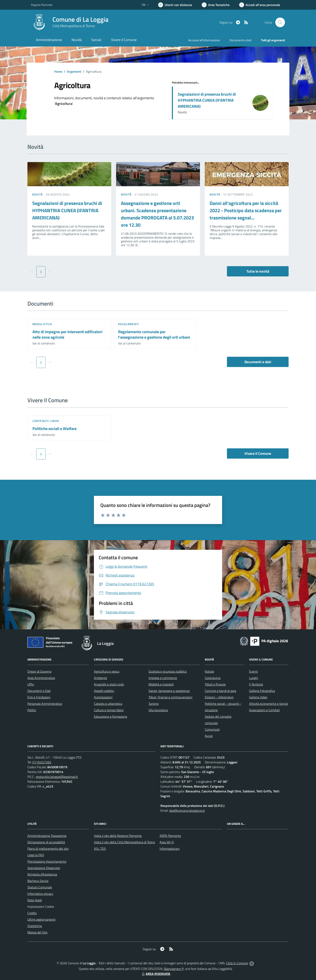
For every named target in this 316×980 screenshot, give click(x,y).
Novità (38, 194)
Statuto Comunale (40, 887)
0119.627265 (42, 762)
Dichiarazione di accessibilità (46, 842)
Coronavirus (213, 678)
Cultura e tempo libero (109, 710)
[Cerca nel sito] (280, 22)
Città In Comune (237, 963)
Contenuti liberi (46, 421)
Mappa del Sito (37, 932)
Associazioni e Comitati (264, 710)
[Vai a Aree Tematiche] (216, 5)
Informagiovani (170, 849)
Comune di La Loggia (80, 19)
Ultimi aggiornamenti (41, 919)
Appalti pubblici (104, 691)
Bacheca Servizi (38, 881)
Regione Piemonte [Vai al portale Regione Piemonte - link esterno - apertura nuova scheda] (42, 5)
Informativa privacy (40, 894)
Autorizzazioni (103, 697)
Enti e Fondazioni (39, 697)
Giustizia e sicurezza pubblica (168, 671)
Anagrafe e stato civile (109, 684)
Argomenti (74, 71)
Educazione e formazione (111, 716)
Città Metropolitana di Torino (74, 26)
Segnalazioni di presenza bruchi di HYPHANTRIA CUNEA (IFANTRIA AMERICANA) (207, 100)
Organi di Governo (39, 671)
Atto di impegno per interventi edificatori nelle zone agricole (67, 334)
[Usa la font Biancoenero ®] (175, 5)
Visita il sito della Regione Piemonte (118, 836)
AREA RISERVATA (156, 974)
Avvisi (209, 736)
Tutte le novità (258, 271)
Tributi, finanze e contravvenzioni (170, 697)
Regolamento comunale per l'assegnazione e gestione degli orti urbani (154, 334)
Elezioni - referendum (219, 697)
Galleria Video (258, 697)
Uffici (31, 684)
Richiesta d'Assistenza (42, 874)
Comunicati (212, 729)
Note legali (35, 900)
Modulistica (42, 324)
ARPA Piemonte (170, 836)
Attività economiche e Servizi (269, 704)
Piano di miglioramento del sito (48, 849)
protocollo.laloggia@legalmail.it (57, 777)
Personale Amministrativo (45, 704)
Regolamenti (128, 324)
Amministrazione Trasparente (47, 836)
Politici (32, 710)
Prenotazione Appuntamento (47, 861)
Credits (32, 913)
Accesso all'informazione (204, 40)
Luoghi (254, 678)
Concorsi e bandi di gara (220, 691)
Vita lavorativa (158, 710)
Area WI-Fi (167, 842)
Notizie (209, 671)
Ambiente (100, 678)
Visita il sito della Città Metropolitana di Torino (124, 842)
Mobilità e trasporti (161, 684)
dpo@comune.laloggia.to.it (187, 810)
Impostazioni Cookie (41, 907)
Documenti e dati (258, 362)
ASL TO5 (100, 849)
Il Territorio (256, 684)
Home (58, 71)
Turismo (154, 704)
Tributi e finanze (215, 684)
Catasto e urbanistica (108, 704)
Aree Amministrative (41, 678)
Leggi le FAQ (36, 855)
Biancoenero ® (174, 969)
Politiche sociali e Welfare (55, 428)
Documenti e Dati (39, 691)
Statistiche (35, 926)
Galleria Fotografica (262, 691)
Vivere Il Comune (258, 453)
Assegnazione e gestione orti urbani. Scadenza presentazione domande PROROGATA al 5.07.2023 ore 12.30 (157, 214)
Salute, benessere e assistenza (169, 691)
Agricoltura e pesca (107, 671)
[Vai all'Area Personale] (260, 5)
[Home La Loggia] (70, 22)
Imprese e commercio (163, 678)
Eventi (253, 671)
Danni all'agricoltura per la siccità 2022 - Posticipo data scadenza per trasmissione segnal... (246, 210)
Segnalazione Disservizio (44, 868)
